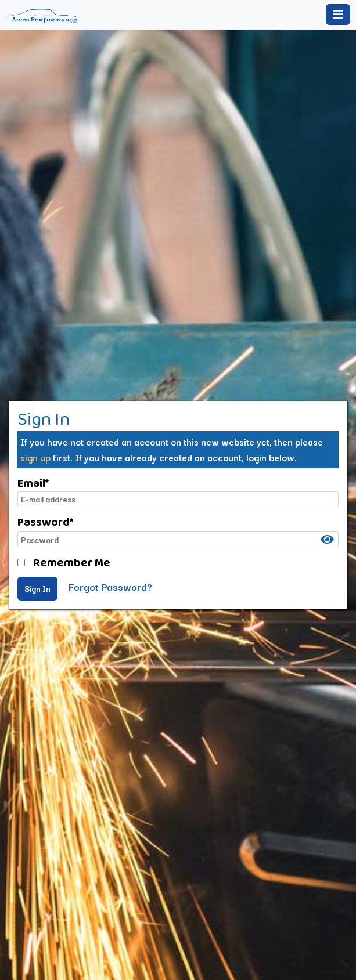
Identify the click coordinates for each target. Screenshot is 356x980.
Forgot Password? (110, 586)
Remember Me (72, 562)
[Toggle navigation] (338, 15)
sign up (35, 457)
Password (45, 522)
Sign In (37, 588)
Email (33, 483)
